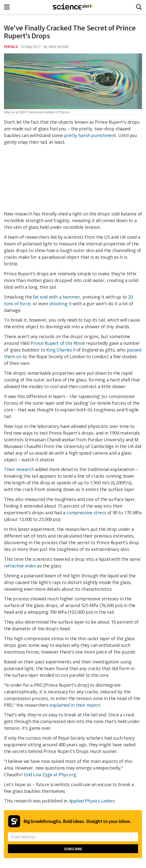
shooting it (60, 304)
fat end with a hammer (57, 297)
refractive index (20, 566)
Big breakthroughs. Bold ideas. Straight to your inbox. (77, 821)
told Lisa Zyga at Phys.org (50, 774)
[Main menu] (8, 7)
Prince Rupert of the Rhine (58, 343)
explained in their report (75, 705)
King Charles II (61, 350)
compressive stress (86, 513)
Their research (19, 469)
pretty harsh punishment (90, 135)
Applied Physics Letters (91, 801)
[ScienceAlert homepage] (73, 7)
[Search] (139, 7)
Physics (11, 47)
